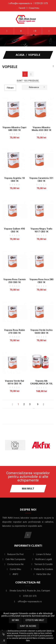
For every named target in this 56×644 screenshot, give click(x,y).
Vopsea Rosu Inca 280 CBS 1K (42, 281)
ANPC (15, 574)
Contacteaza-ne (15, 564)
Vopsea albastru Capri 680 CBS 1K (14, 129)
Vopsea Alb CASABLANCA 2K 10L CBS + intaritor (42, 384)
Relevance (37, 87)
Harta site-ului (43, 574)
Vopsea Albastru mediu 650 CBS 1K (42, 129)
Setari (15, 620)
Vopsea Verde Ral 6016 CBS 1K (14, 382)
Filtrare (10, 88)
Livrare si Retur (44, 554)
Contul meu (15, 569)
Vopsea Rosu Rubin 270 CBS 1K (15, 331)
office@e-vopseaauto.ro (21, 3)
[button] (21, 31)
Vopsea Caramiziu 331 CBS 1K (41, 180)
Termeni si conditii (43, 564)
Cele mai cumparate (15, 559)
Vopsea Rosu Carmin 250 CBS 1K (15, 281)
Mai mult (28, 489)
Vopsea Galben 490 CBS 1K (14, 230)
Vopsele (10, 67)
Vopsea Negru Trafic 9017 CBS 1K (42, 230)
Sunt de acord (28, 626)
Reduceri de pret (15, 554)
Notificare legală (44, 559)
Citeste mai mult (35, 620)
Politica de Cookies (44, 569)
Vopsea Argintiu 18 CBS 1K (14, 180)
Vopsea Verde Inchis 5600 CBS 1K (42, 331)
